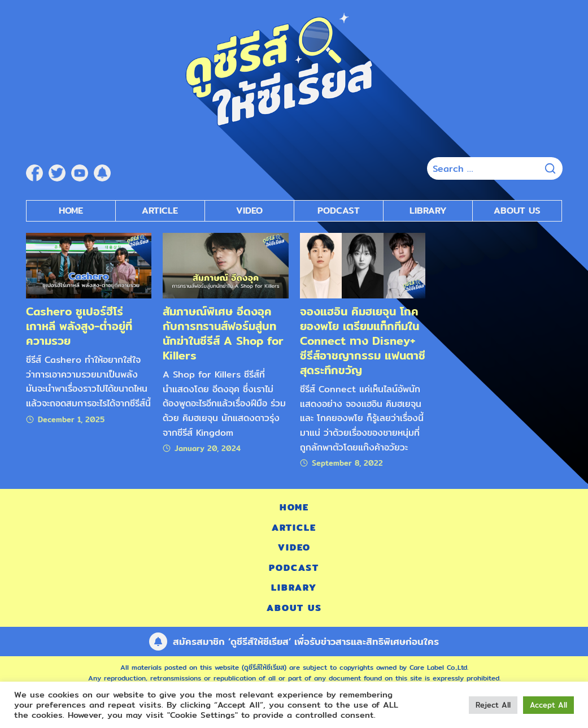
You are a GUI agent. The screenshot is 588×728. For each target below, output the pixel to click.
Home (71, 211)
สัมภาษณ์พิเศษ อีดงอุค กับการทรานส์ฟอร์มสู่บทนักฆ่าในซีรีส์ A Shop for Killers (223, 333)
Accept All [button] (548, 705)
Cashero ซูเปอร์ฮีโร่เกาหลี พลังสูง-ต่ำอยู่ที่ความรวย (79, 326)
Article (160, 211)
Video (294, 547)
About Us (517, 211)
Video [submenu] (249, 211)
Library (428, 211)
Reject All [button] (493, 705)
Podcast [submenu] (339, 211)
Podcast (294, 568)
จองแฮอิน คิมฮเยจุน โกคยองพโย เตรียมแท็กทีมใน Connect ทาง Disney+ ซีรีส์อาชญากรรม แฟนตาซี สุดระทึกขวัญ (363, 341)
